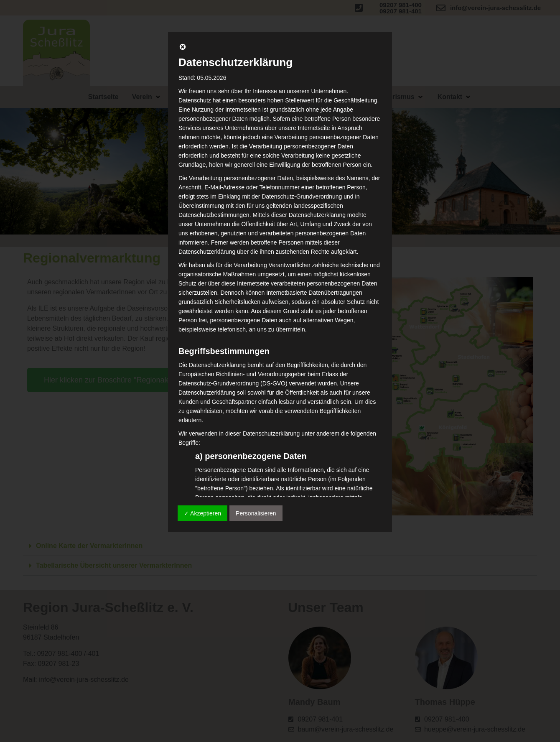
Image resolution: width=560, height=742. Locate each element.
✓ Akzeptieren (202, 513)
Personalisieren (256, 513)
